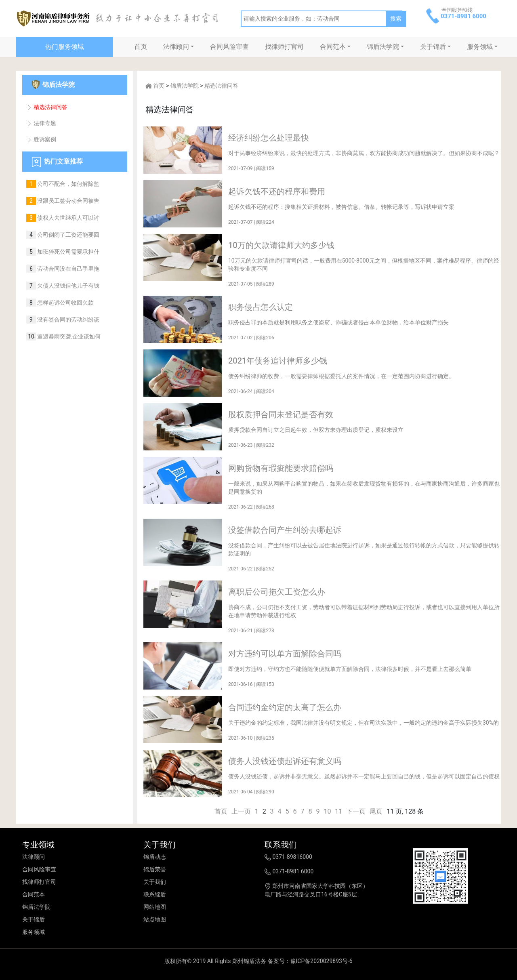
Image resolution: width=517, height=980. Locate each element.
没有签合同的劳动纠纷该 (68, 320)
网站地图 (155, 907)
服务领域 (480, 47)
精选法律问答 (47, 107)
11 (338, 811)
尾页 (376, 811)
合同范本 (333, 47)
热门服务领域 (65, 47)
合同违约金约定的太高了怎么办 (285, 707)
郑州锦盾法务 (249, 961)
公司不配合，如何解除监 (68, 184)
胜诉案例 (41, 139)
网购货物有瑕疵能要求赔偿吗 (281, 468)
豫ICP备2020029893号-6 (322, 961)
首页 (141, 47)
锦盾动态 (155, 857)
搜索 (396, 19)
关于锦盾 (433, 47)
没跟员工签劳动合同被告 (68, 201)
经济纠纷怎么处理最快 (269, 138)
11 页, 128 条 (405, 811)
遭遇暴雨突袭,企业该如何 (68, 336)
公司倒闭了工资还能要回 (68, 235)
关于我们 (155, 882)
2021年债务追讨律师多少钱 (278, 361)
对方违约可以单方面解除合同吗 (285, 654)
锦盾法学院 (383, 47)
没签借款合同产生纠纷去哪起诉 (285, 530)
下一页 (356, 811)
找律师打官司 (284, 47)
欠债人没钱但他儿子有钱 (68, 286)
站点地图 (155, 919)
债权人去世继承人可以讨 (68, 218)
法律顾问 (176, 47)
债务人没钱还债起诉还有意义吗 (285, 761)
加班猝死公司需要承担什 (68, 252)
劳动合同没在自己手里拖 (68, 269)
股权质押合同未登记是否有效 (281, 414)
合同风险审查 (229, 47)
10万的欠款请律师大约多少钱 (281, 245)
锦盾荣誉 (155, 869)
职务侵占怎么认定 (261, 307)
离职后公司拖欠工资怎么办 (277, 592)
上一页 (241, 811)
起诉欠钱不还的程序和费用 (277, 191)
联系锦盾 (155, 894)
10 (327, 811)
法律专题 (41, 123)
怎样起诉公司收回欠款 (65, 303)
